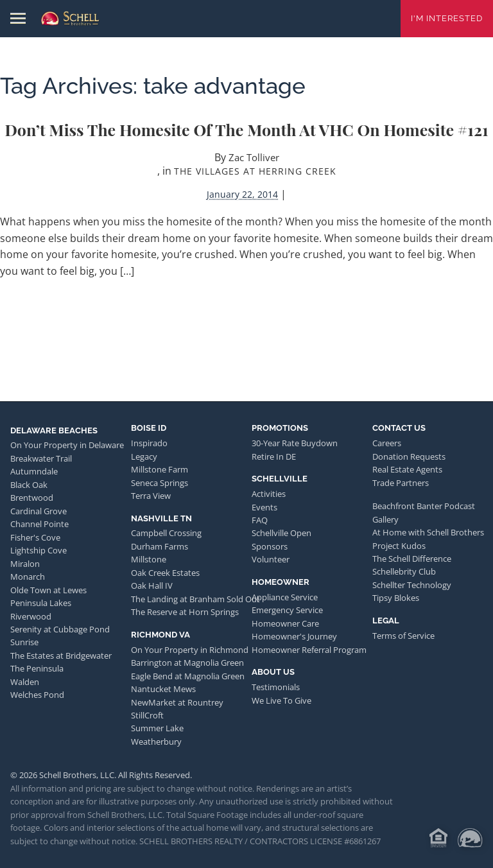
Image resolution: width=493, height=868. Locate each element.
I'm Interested (447, 18)
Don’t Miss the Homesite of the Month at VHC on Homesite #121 (246, 129)
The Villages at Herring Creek (255, 171)
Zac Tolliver (254, 157)
